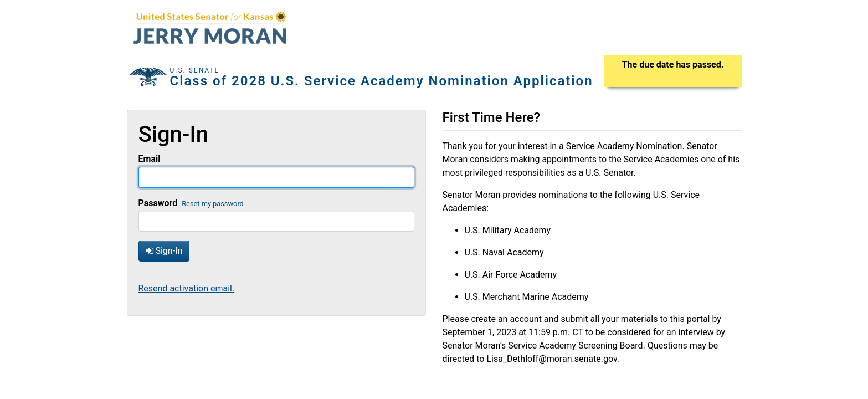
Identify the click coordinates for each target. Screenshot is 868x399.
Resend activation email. (187, 288)
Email (150, 159)
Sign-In (164, 251)
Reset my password (213, 204)
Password (158, 203)
